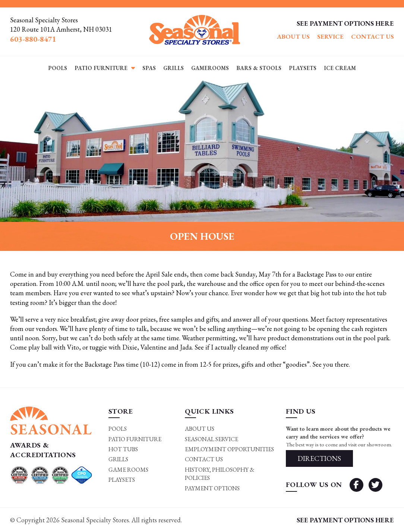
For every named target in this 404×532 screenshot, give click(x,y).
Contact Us (373, 36)
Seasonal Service (212, 439)
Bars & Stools (259, 68)
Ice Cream (340, 68)
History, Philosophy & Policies (220, 474)
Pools (58, 68)
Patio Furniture (101, 68)
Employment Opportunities (229, 449)
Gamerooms (210, 68)
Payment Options (212, 488)
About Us (293, 36)
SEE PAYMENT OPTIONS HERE (345, 23)
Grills (173, 68)
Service (330, 36)
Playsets (303, 68)
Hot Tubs (123, 449)
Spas (149, 68)
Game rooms (128, 470)
